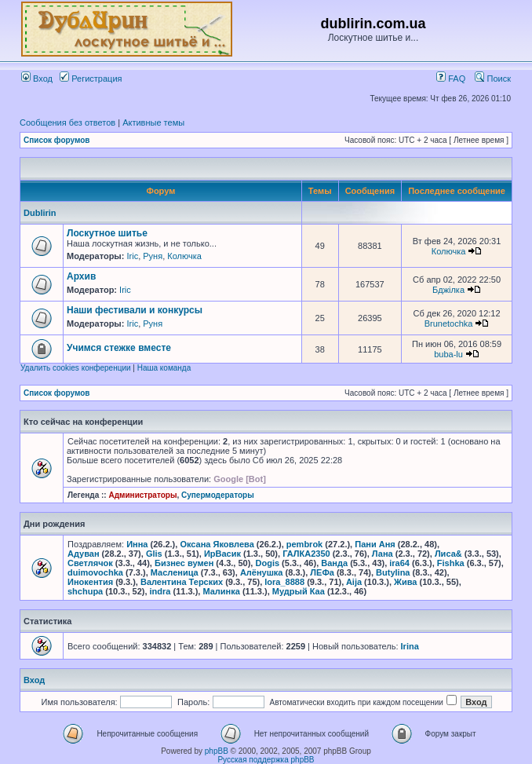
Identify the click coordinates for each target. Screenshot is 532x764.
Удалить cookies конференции (76, 368)
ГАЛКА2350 (306, 554)
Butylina (393, 572)
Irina (410, 646)
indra (160, 591)
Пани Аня (375, 544)
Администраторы (142, 495)
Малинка (221, 591)
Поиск (493, 79)
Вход (37, 79)
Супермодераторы (218, 495)
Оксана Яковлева (217, 544)
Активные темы (153, 122)
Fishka (451, 563)
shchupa (85, 591)
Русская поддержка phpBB (266, 760)
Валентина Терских (182, 582)
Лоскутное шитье (107, 233)
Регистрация (91, 79)
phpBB (217, 751)
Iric (132, 256)
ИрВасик (222, 554)
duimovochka (95, 572)
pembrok (304, 544)
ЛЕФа (322, 572)
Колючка (184, 256)
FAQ (451, 79)
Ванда (334, 563)
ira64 (399, 563)
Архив (81, 276)
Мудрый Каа (299, 591)
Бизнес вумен (184, 563)
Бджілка (448, 290)
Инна (137, 544)
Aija (354, 582)
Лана (383, 554)
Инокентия (90, 582)
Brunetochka (449, 324)
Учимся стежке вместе (119, 348)
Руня (153, 256)
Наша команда (164, 368)
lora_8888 (284, 582)
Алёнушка (262, 572)
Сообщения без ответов (67, 122)
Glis (154, 554)
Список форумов (57, 140)
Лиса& (448, 554)
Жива (405, 582)
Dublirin (40, 213)
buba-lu (448, 354)
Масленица (175, 572)
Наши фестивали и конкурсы (135, 310)
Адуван (84, 554)
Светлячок (90, 563)
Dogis (268, 563)
